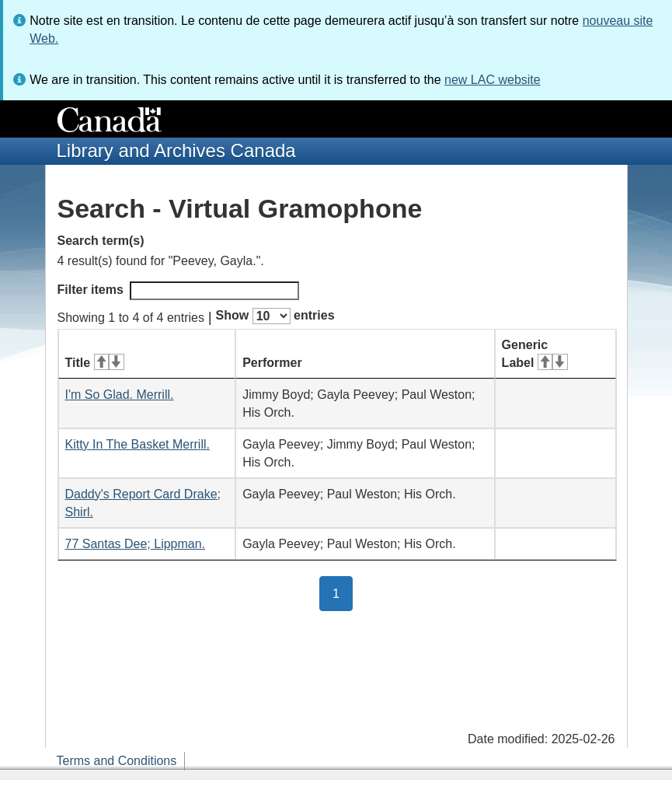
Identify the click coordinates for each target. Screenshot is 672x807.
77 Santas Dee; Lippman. (136, 544)
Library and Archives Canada (176, 150)
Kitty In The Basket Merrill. (138, 444)
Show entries (275, 316)
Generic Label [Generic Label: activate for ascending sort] (535, 354)
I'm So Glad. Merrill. (120, 395)
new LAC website (493, 80)
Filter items (178, 291)
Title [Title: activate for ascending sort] (95, 363)
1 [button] (343, 592)
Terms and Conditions (117, 761)
